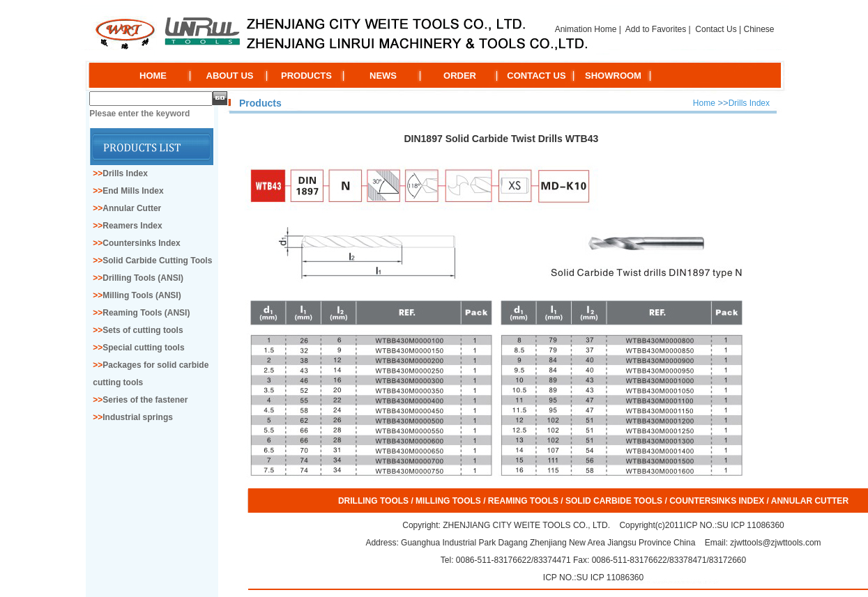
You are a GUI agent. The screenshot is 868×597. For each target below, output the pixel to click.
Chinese (759, 29)
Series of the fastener (145, 400)
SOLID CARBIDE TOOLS (614, 501)
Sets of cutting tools (143, 330)
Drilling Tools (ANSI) (143, 278)
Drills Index (125, 173)
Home (704, 103)
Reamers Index (132, 226)
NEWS (383, 76)
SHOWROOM (613, 76)
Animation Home (586, 29)
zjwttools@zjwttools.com (775, 543)
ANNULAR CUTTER (810, 501)
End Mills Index (133, 191)
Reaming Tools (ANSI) (146, 313)
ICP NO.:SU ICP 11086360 (733, 525)
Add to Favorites (656, 29)
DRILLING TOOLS (373, 501)
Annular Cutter (132, 208)
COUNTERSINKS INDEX (717, 501)
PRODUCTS (306, 76)
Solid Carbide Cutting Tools (157, 261)
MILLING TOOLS (448, 501)
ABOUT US (230, 76)
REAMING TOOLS (523, 501)
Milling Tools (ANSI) (142, 295)
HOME (153, 76)
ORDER (460, 76)
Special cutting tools (143, 348)
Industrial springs (138, 417)
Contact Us (716, 29)
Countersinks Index (141, 243)
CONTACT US (536, 76)
